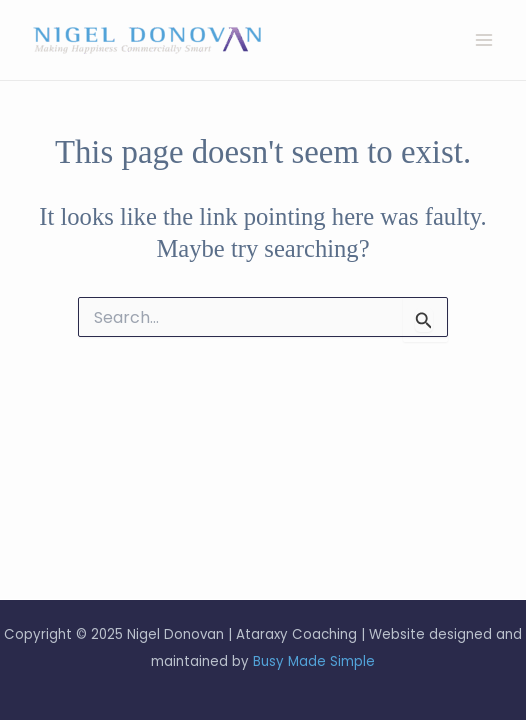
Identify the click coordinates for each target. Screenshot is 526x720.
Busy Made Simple (314, 661)
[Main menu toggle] (483, 40)
